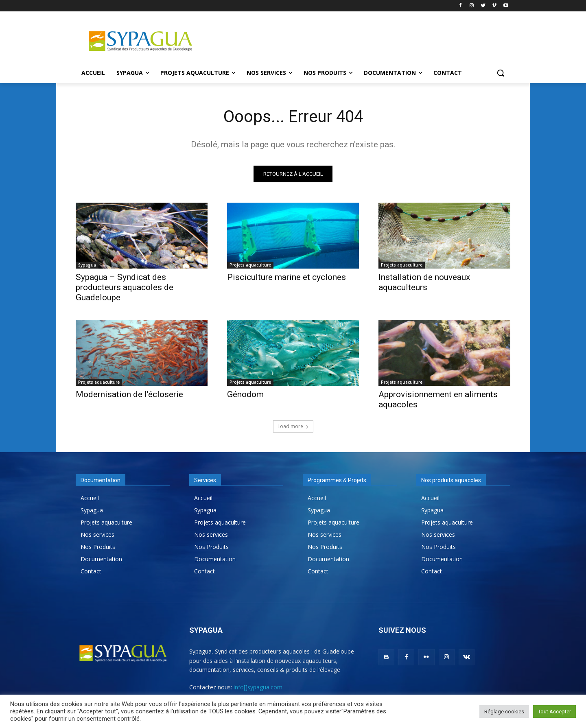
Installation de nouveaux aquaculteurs (424, 282)
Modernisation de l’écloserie (129, 394)
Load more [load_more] (293, 426)
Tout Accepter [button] (554, 712)
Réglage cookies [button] (504, 712)
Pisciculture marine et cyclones (286, 277)
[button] (501, 73)
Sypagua (87, 265)
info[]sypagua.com (258, 687)
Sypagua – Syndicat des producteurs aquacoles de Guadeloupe (125, 287)
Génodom (245, 394)
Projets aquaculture (250, 265)
